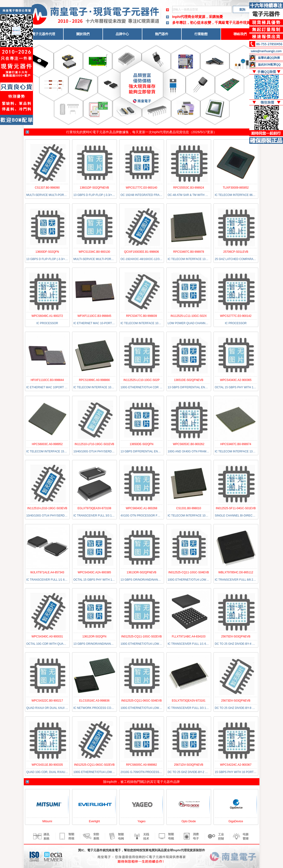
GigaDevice (236, 821)
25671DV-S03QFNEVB (189, 765)
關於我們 (83, 34)
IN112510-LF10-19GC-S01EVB (94, 444)
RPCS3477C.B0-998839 (141, 316)
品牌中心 (122, 34)
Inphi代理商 (182, 17)
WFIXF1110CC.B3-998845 (94, 316)
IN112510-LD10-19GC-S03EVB (47, 508)
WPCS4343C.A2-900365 (236, 380)
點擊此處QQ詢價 (269, 58)
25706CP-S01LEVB (236, 252)
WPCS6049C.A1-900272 (47, 316)
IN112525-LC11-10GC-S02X (189, 316)
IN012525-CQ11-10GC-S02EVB (141, 637)
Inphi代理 (159, 132)
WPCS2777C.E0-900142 (236, 316)
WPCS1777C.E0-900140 (141, 188)
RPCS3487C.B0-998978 (189, 252)
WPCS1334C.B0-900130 (94, 252)
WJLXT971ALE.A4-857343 (47, 572)
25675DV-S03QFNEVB (236, 637)
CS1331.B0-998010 (189, 508)
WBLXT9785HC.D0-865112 (236, 572)
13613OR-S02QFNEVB (141, 572)
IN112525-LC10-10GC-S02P (141, 380)
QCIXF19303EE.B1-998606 (141, 252)
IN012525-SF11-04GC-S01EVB (236, 508)
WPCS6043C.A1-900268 (141, 508)
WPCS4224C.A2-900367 (236, 765)
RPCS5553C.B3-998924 (189, 188)
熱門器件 (162, 34)
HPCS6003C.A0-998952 (47, 444)
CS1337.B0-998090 (47, 188)
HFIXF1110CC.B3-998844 (47, 380)
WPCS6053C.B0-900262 (189, 444)
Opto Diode (189, 821)
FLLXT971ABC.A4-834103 (189, 637)
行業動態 (201, 34)
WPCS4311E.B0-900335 (47, 765)
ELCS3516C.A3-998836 (94, 701)
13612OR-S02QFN (94, 637)
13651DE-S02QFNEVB (189, 380)
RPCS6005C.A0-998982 (141, 765)
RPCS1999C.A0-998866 (94, 380)
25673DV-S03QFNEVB (236, 701)
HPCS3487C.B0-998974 (236, 444)
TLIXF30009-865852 (236, 188)
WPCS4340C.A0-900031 (47, 637)
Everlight (94, 821)
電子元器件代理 (44, 34)
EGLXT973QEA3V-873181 (189, 701)
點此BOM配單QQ (269, 65)
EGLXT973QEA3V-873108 (94, 508)
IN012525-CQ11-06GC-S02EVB (94, 765)
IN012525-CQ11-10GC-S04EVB (189, 572)
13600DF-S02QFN (47, 252)
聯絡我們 (240, 34)
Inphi (110, 782)
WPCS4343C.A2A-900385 (94, 572)
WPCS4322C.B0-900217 (47, 701)
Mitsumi (47, 821)
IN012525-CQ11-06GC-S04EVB (141, 701)
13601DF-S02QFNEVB (94, 188)
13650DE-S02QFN (141, 444)
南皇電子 (115, 850)
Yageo (142, 821)
